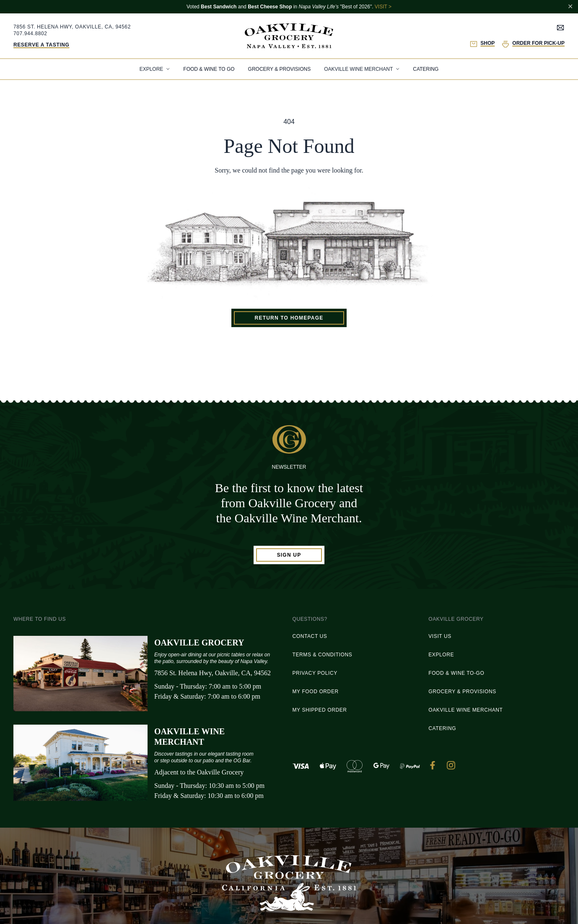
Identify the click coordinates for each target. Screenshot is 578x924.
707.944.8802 (30, 34)
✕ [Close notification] (570, 6)
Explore (441, 655)
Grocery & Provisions (280, 69)
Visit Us (440, 636)
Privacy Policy (315, 673)
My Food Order (316, 692)
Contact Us (310, 636)
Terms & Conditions (323, 655)
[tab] (155, 69)
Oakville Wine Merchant (465, 710)
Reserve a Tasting (41, 45)
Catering (426, 69)
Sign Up (289, 555)
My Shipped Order (320, 710)
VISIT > (383, 7)
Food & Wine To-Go (456, 673)
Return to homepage (289, 318)
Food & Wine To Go (209, 69)
